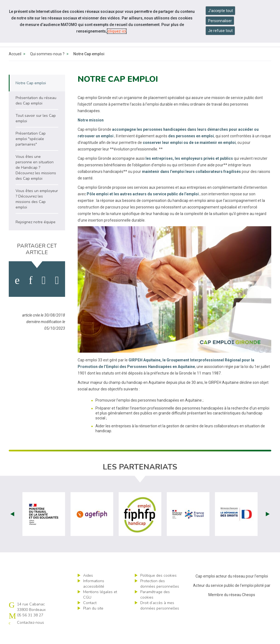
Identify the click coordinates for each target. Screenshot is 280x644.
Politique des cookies (158, 588)
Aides (88, 588)
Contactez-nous (30, 635)
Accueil (15, 66)
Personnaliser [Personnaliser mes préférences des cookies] (220, 21)
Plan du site (93, 621)
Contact (90, 615)
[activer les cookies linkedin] (30, 293)
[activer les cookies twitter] (44, 293)
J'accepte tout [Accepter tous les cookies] (221, 11)
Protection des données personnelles (160, 596)
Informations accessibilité (94, 596)
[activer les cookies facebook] (17, 293)
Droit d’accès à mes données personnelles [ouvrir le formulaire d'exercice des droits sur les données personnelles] (160, 618)
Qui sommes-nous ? (47, 66)
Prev (12, 527)
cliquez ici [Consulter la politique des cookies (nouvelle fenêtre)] (117, 31)
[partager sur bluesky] (57, 293)
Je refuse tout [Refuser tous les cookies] (220, 31)
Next (268, 527)
